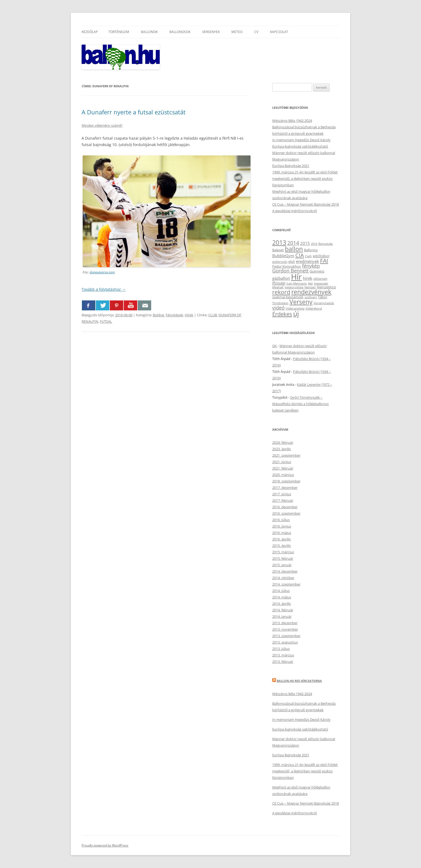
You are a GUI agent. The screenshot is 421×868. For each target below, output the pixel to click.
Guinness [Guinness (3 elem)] (317, 271)
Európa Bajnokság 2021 (291, 166)
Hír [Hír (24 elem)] (296, 277)
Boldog (158, 315)
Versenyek (211, 32)
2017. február (283, 500)
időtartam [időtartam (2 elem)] (320, 279)
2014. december (285, 571)
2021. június (282, 462)
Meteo (237, 32)
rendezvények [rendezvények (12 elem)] (311, 292)
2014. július (281, 591)
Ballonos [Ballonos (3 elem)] (311, 250)
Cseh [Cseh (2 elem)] (308, 256)
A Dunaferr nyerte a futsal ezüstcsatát (134, 112)
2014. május (282, 597)
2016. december (285, 507)
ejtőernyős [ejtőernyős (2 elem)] (280, 262)
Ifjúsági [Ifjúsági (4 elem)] (279, 283)
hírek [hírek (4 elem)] (308, 278)
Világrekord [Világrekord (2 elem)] (314, 308)
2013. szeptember (286, 636)
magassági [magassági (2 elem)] (321, 284)
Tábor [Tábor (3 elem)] (323, 297)
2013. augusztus (285, 642)
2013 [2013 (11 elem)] (279, 243)
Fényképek (174, 315)
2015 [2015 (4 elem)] (305, 243)
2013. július (281, 649)
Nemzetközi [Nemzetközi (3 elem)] (326, 287)
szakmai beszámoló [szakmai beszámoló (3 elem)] (288, 297)
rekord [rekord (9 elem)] (281, 292)
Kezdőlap (90, 32)
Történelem (119, 32)
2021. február (283, 468)
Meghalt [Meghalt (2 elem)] (278, 287)
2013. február (283, 662)
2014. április (282, 604)
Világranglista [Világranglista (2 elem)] (295, 308)
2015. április (282, 546)
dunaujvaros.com (102, 272)
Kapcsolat (279, 32)
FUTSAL (106, 321)
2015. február (283, 558)
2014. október (283, 578)
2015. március (283, 552)
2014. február (283, 610)
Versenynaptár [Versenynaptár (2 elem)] (324, 303)
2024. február (283, 442)
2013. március (283, 655)
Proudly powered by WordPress (105, 845)
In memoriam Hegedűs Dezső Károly (301, 140)
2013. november (285, 629)
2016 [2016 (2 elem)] (314, 244)
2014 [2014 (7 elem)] (293, 243)
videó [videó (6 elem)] (278, 308)
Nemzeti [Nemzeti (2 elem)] (310, 287)
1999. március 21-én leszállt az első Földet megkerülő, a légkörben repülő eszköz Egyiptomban (305, 179)
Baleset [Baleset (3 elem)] (278, 250)
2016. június (282, 526)
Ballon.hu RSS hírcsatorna (299, 681)
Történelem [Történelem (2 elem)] (280, 303)
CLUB (213, 315)
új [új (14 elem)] (296, 313)
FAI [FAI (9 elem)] (324, 261)
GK (275, 346)
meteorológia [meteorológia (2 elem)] (294, 287)
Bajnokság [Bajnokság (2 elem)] (326, 244)
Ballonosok (180, 32)
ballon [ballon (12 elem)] (294, 249)
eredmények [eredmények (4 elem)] (307, 261)
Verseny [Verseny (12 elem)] (301, 302)
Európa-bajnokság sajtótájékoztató (300, 146)
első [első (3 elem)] (292, 262)
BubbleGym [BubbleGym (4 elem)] (283, 256)
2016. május (282, 533)
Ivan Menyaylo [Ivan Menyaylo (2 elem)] (297, 284)
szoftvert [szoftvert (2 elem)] (311, 297)
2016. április (282, 539)
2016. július (281, 520)
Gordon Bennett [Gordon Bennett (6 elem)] (290, 271)
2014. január (282, 616)
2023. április (282, 449)
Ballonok (149, 32)
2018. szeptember (286, 481)
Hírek (189, 315)
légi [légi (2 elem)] (310, 284)
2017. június (282, 494)
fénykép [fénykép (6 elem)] (311, 266)
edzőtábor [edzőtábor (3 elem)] (321, 256)
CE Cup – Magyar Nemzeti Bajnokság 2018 (306, 204)
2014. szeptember (286, 584)
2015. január (282, 565)
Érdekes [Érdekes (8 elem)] (282, 314)
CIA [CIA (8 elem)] (300, 255)
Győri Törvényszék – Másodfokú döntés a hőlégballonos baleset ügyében (300, 404)
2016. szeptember (286, 513)
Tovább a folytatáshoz (104, 289)
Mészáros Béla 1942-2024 (292, 121)
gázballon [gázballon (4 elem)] (281, 278)
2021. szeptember (286, 455)
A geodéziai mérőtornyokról (295, 211)
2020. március (283, 475)
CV (256, 32)
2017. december (285, 488)
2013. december (285, 623)
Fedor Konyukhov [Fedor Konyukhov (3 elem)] (287, 266)
